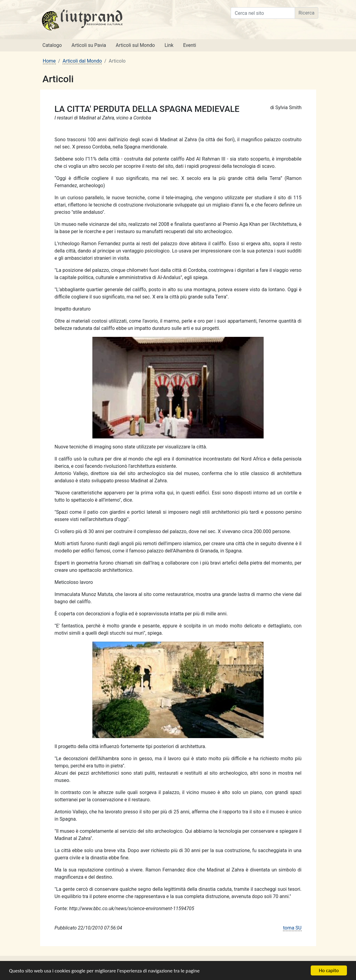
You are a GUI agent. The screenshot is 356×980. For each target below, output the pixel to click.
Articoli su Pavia (89, 45)
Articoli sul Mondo (135, 45)
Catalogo (52, 45)
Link (169, 45)
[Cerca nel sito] (263, 13)
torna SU (292, 928)
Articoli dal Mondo (82, 61)
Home (49, 61)
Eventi (189, 45)
